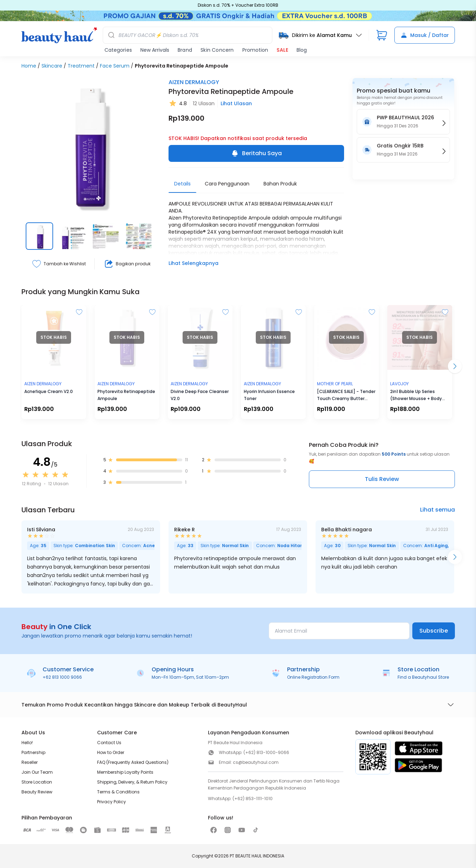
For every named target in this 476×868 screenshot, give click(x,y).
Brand (185, 50)
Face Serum (115, 66)
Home (29, 66)
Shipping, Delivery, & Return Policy (132, 782)
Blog (302, 50)
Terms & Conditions (118, 792)
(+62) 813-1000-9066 (266, 752)
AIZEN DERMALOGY (194, 82)
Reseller (30, 762)
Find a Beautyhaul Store (423, 677)
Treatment (81, 66)
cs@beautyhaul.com (256, 762)
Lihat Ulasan (236, 103)
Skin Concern (217, 50)
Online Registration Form (313, 677)
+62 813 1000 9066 (62, 677)
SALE (282, 50)
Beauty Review (37, 792)
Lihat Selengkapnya (193, 263)
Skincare (52, 66)
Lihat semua (437, 510)
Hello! (27, 743)
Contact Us (109, 743)
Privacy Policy (112, 802)
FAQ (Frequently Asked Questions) (133, 762)
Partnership (33, 752)
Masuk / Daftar (425, 35)
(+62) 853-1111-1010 (253, 799)
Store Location (37, 782)
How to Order (111, 752)
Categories (118, 50)
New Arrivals (155, 50)
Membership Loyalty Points (125, 772)
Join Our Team (37, 772)
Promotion (255, 50)
